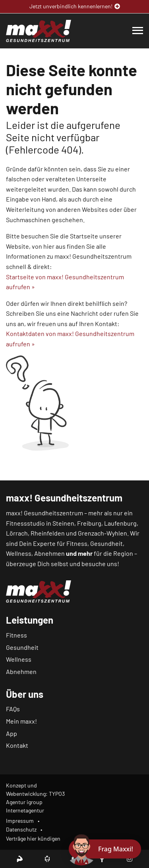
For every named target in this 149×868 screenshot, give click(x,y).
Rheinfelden (48, 533)
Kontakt (17, 745)
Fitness (16, 635)
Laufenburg (120, 523)
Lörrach (17, 533)
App (12, 733)
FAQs (13, 709)
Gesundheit (22, 647)
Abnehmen (21, 671)
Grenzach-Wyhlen (103, 533)
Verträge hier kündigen (33, 838)
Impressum (20, 821)
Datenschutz (21, 829)
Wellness (19, 659)
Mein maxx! (21, 721)
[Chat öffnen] (105, 849)
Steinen (63, 523)
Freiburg (89, 523)
